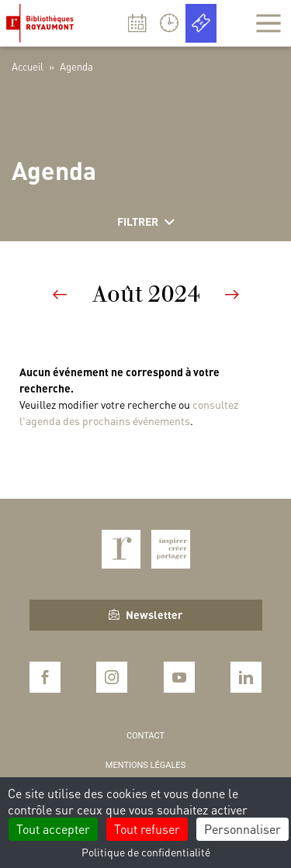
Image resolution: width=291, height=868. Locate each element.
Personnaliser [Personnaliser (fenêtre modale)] (242, 829)
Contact (145, 736)
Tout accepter (53, 829)
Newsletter (145, 614)
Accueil (28, 66)
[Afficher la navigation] (268, 23)
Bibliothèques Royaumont (43, 23)
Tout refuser (147, 829)
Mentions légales (145, 765)
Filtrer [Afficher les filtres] (146, 222)
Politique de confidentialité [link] (146, 852)
